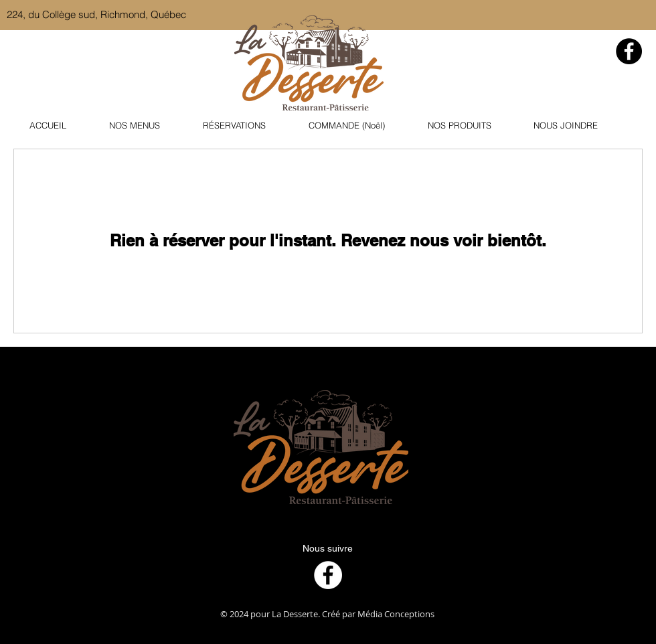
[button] (146, 126)
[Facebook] (629, 51)
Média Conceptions (396, 614)
